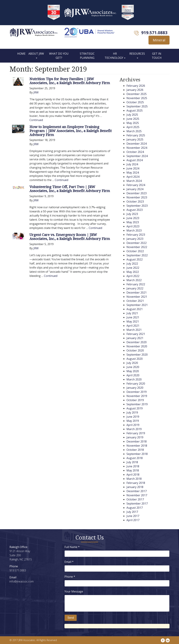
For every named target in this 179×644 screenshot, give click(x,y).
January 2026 (135, 90)
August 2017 (135, 508)
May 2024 (133, 173)
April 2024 (133, 177)
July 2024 (132, 164)
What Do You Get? (59, 56)
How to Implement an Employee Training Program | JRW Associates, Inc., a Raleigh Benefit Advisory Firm (71, 131)
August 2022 (135, 259)
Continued (36, 120)
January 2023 (135, 239)
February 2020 (136, 384)
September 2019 (137, 404)
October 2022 (135, 251)
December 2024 (137, 144)
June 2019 (133, 417)
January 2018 (135, 487)
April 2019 (133, 425)
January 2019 (135, 437)
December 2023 (137, 193)
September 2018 (137, 454)
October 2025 (135, 102)
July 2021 (132, 313)
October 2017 (135, 499)
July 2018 (132, 462)
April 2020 (133, 375)
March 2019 (134, 429)
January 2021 (135, 338)
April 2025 (133, 127)
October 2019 (135, 400)
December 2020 (137, 342)
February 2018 (136, 483)
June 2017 (133, 516)
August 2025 (135, 110)
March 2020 (134, 379)
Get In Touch (157, 56)
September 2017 (137, 504)
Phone (70, 577)
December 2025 (137, 94)
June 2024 (133, 168)
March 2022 (134, 280)
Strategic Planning (87, 56)
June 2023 (133, 218)
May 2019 (133, 421)
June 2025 (133, 119)
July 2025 (132, 115)
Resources (137, 54)
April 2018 (133, 475)
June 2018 (133, 466)
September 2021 (137, 305)
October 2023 (135, 202)
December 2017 (137, 491)
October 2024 (135, 152)
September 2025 (137, 106)
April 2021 (133, 326)
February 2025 (136, 135)
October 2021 (135, 301)
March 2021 (134, 330)
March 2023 (134, 230)
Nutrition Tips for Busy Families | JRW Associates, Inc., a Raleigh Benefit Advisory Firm (70, 81)
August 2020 (135, 359)
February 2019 (136, 433)
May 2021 (133, 321)
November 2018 (137, 446)
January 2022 (135, 288)
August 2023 (135, 210)
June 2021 (133, 317)
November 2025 (137, 98)
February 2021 (136, 334)
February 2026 (136, 86)
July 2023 (132, 214)
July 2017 (132, 512)
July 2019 (132, 412)
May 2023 (133, 222)
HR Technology (114, 56)
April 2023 (133, 226)
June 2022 (133, 268)
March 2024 (134, 181)
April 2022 (133, 276)
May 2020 (133, 371)
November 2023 (137, 197)
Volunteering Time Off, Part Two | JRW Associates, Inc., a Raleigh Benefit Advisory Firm (70, 189)
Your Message (74, 591)
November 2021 (137, 297)
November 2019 (137, 396)
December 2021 (137, 293)
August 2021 (135, 309)
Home (21, 54)
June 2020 (133, 367)
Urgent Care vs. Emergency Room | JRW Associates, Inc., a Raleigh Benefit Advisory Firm (70, 237)
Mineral (159, 40)
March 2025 (134, 131)
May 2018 (133, 470)
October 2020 (135, 350)
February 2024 (136, 185)
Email (69, 562)
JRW (36, 92)
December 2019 (137, 392)
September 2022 (137, 255)
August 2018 (135, 458)
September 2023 (137, 206)
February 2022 (136, 284)
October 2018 (135, 450)
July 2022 (132, 264)
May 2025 (133, 123)
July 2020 (132, 363)
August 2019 (135, 408)
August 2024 (135, 160)
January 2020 (135, 388)
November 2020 (137, 346)
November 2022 (137, 247)
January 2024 (135, 189)
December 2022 (137, 243)
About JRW (36, 54)
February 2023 (136, 235)
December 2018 (137, 441)
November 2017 (137, 495)
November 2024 (137, 148)
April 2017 (133, 520)
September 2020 (137, 355)
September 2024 (137, 156)
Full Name (72, 547)
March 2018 (134, 479)
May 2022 (133, 272)
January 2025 (135, 139)
